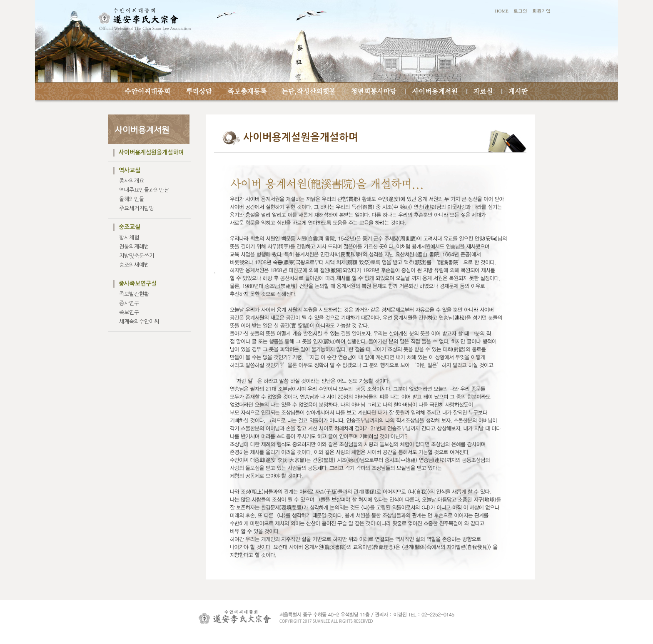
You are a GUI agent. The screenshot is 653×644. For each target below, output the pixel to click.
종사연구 (129, 303)
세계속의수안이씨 (139, 322)
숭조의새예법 (134, 265)
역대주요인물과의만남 (144, 190)
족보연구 (129, 312)
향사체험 (129, 237)
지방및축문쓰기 (137, 256)
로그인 (520, 11)
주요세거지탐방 (137, 208)
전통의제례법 (134, 247)
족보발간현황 (134, 294)
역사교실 (130, 170)
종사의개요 (132, 181)
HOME (502, 11)
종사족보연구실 (138, 283)
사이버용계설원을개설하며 (151, 152)
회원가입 (541, 11)
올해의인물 (132, 199)
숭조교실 (130, 227)
